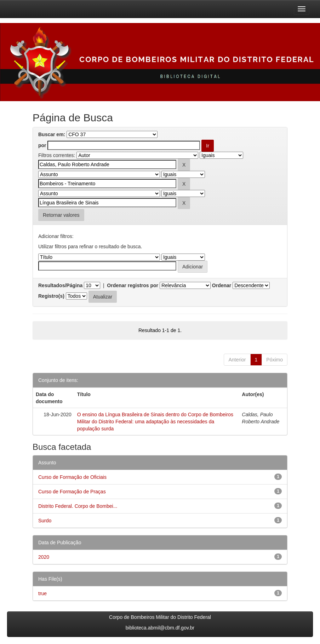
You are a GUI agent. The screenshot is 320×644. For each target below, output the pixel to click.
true (42, 593)
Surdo (45, 521)
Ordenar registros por (133, 285)
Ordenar (222, 285)
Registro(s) (51, 296)
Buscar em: (52, 134)
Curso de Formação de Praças (72, 492)
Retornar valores (61, 215)
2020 (44, 557)
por (42, 145)
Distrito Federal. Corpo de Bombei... (78, 506)
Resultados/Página (60, 285)
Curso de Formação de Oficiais (72, 477)
